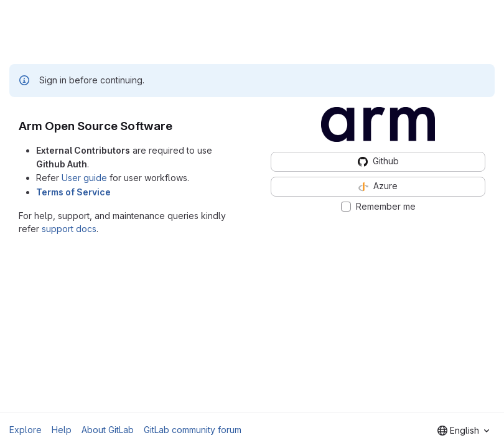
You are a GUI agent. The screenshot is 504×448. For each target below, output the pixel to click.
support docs (69, 229)
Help (62, 430)
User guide (84, 178)
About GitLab (108, 430)
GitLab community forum (193, 430)
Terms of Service (73, 192)
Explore (26, 430)
